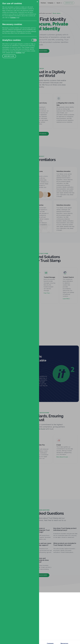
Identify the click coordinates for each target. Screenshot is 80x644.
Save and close (9, 56)
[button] (37, 2)
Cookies (13, 18)
